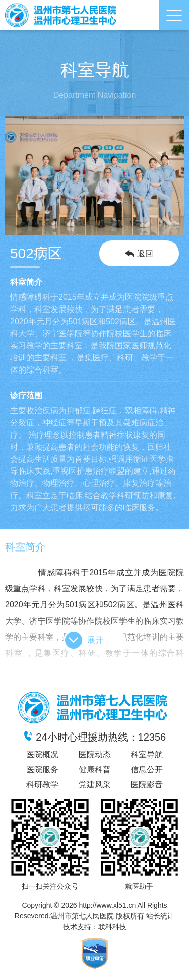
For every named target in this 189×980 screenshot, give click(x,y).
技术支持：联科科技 (95, 927)
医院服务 (42, 770)
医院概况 (42, 754)
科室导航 (147, 754)
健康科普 (95, 770)
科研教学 (42, 785)
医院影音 (147, 785)
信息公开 (147, 770)
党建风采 (95, 785)
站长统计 (160, 916)
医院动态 (95, 754)
